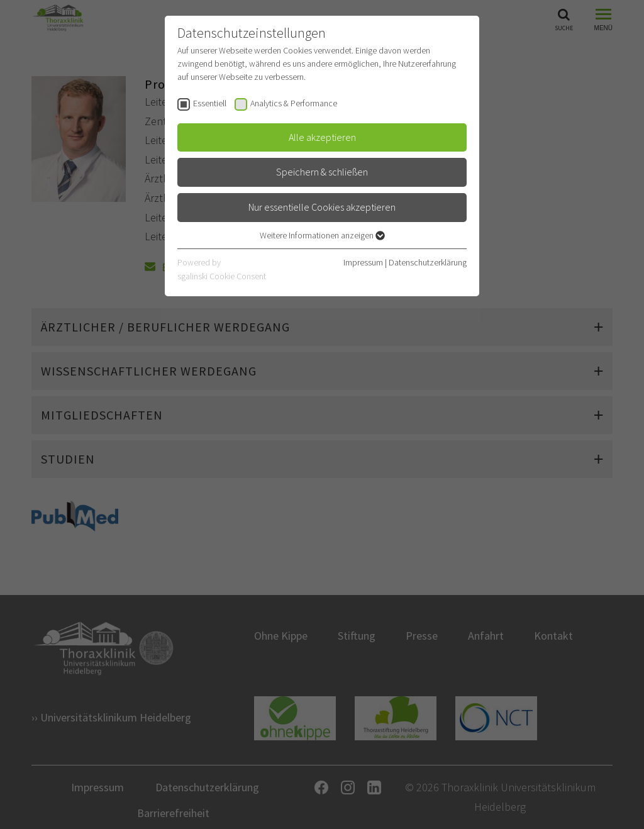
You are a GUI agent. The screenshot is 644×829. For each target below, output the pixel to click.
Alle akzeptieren (322, 137)
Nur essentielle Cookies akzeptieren (322, 207)
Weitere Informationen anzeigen (322, 235)
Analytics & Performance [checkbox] (294, 103)
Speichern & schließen (322, 172)
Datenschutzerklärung (428, 262)
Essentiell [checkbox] (210, 103)
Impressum (363, 262)
